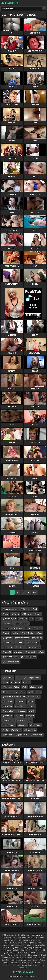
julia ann (24, 725)
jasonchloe (37, 725)
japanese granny (22, 623)
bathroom (9, 735)
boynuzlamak (38, 735)
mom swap (38, 638)
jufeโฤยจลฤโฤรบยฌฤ (13, 628)
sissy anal (9, 706)
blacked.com (10, 711)
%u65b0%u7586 (11, 657)
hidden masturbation (24, 720)
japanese (8, 638)
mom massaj (37, 687)
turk (36, 609)
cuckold (8, 652)
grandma (8, 647)
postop (20, 716)
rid (19, 678)
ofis (26, 687)
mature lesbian (33, 642)
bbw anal (28, 614)
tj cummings (31, 730)
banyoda (17, 682)
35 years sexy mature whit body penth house (22, 697)
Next (35, 592)
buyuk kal (21, 692)
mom (39, 614)
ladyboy (23, 711)
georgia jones (36, 692)
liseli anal (9, 692)
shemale (19, 652)
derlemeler (9, 678)
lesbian (20, 647)
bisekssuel (17, 730)
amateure (8, 716)
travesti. (32, 706)
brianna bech (10, 725)
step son (22, 701)
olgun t (31, 716)
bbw (40, 619)
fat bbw (26, 609)
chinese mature (34, 647)
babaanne (9, 642)
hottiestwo (9, 701)
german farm (23, 735)
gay (40, 633)
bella (32, 701)
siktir (33, 711)
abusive (20, 706)
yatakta (8, 720)
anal (7, 614)
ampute (39, 628)
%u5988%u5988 (29, 657)
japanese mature (11, 609)
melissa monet (10, 619)
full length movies (33, 678)
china (7, 633)
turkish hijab (29, 633)
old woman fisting (12, 687)
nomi (27, 682)
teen (29, 628)
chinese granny (23, 638)
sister (16, 633)
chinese (24, 619)
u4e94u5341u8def (12, 662)
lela (6, 730)
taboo (20, 642)
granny (16, 614)
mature (8, 623)
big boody (32, 652)
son (42, 652)
